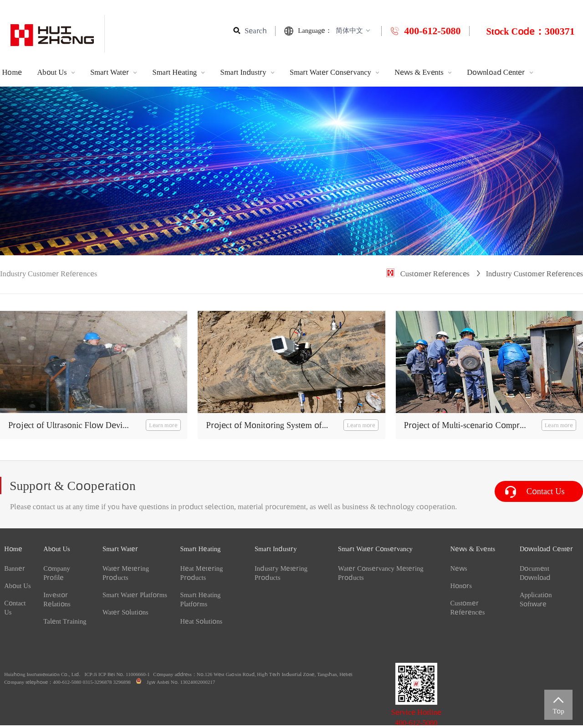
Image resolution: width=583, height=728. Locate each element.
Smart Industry (248, 72)
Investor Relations (57, 599)
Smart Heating (180, 72)
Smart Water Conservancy (335, 72)
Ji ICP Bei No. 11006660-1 (122, 674)
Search (256, 31)
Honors (461, 586)
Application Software (536, 599)
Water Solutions (125, 612)
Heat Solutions (202, 621)
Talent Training (65, 621)
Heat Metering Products (202, 573)
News (458, 568)
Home (13, 72)
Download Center (500, 72)
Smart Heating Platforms (201, 599)
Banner (15, 568)
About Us (57, 72)
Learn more (163, 425)
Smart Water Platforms (135, 595)
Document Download (535, 573)
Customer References (435, 274)
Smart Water (115, 72)
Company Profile (57, 573)
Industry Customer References (534, 274)
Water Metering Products (126, 573)
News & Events (424, 72)
